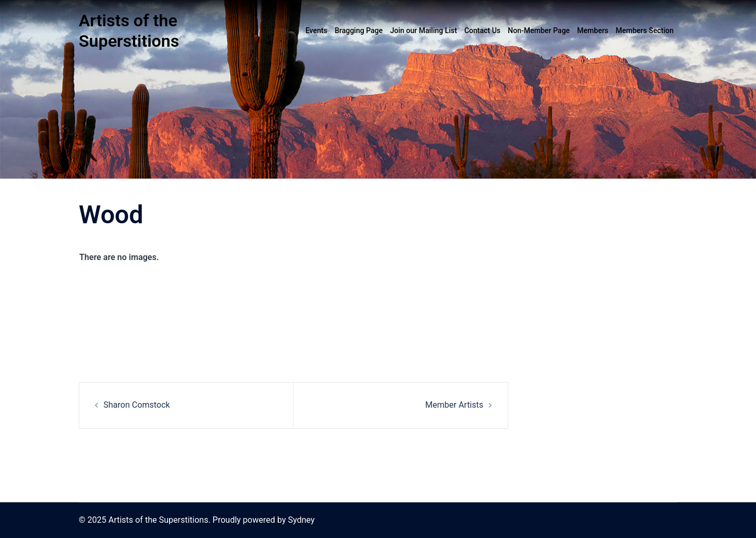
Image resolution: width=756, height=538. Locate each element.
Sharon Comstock (137, 405)
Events (317, 30)
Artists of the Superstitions (129, 31)
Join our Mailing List (423, 30)
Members (592, 30)
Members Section (645, 30)
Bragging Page (359, 30)
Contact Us (482, 30)
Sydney (301, 520)
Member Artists (454, 405)
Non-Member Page (539, 30)
